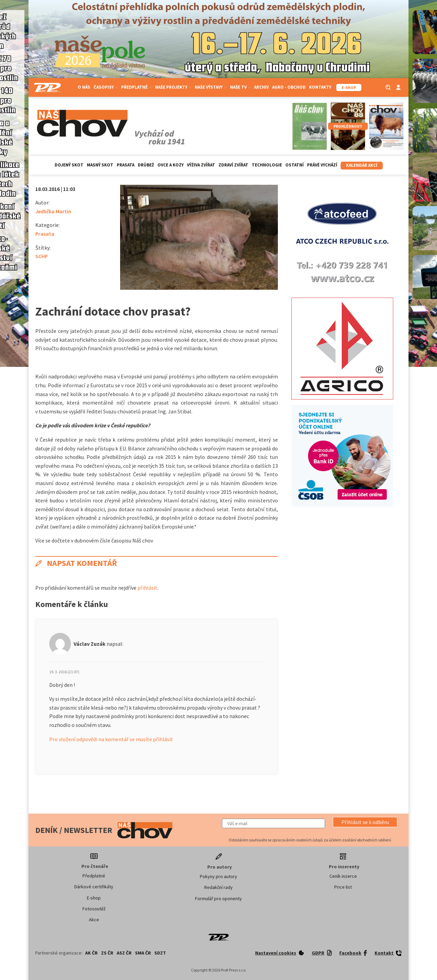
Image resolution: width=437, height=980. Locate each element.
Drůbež (146, 165)
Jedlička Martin (53, 211)
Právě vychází (322, 165)
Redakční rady (218, 887)
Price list (343, 887)
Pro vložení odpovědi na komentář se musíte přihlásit (111, 739)
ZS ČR (107, 953)
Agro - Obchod (289, 87)
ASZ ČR (124, 953)
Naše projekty (173, 87)
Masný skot (100, 165)
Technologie (267, 165)
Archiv (261, 87)
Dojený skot (69, 165)
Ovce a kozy (170, 165)
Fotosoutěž (94, 909)
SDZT (160, 953)
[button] (365, 822)
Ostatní (294, 165)
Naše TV (240, 87)
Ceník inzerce (343, 876)
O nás (84, 87)
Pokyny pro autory (218, 876)
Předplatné (136, 87)
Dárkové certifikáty (94, 887)
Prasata (126, 165)
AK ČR (91, 953)
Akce (94, 920)
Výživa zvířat (201, 165)
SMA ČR (143, 953)
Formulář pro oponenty (218, 898)
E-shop (94, 898)
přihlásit (147, 588)
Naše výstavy (211, 87)
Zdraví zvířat (233, 165)
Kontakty (320, 87)
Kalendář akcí (362, 165)
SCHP (42, 256)
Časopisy (106, 87)
